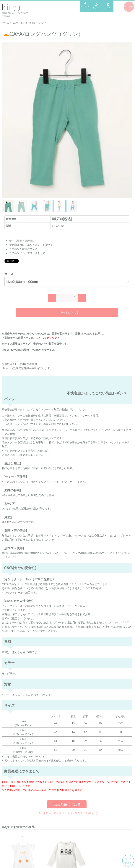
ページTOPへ (128, 861)
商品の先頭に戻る (67, 804)
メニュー (129, 7)
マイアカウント (85, 6)
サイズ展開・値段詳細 (22, 241)
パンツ (43, 23)
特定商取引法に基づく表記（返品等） (31, 245)
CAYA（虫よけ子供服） (24, 23)
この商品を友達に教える (23, 249)
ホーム (6, 23)
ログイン (108, 6)
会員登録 (97, 6)
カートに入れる (67, 312)
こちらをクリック (47, 338)
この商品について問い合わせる (27, 253)
